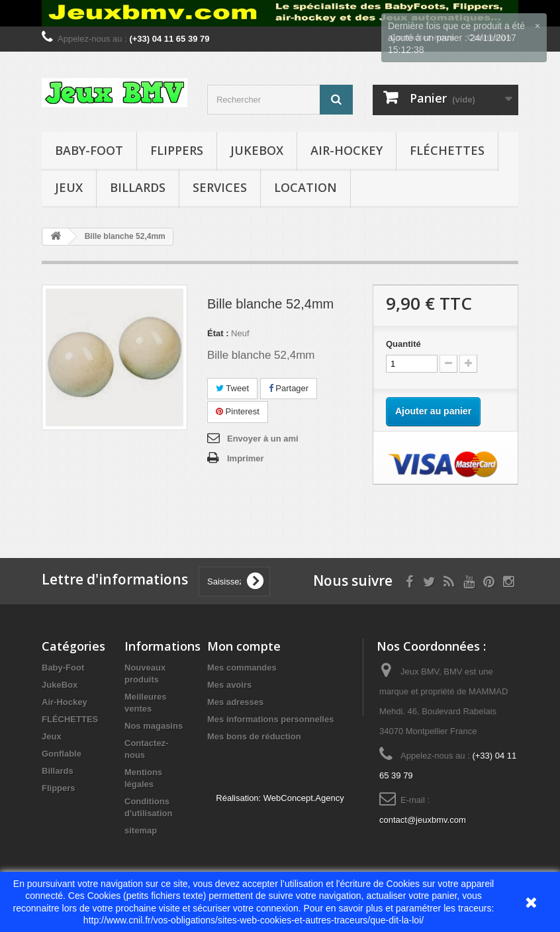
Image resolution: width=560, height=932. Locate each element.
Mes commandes (242, 668)
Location (305, 187)
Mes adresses (235, 702)
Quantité (403, 344)
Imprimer (246, 458)
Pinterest (238, 411)
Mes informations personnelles (270, 719)
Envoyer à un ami (263, 439)
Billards (138, 187)
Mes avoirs (229, 685)
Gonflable (62, 754)
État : (218, 333)
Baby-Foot (89, 150)
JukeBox (257, 150)
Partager (289, 388)
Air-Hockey (347, 150)
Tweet (232, 388)
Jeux (69, 187)
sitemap (141, 830)
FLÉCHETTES (447, 150)
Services (220, 187)
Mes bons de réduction (254, 736)
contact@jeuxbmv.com (423, 820)
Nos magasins (154, 726)
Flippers (177, 150)
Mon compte (244, 646)
